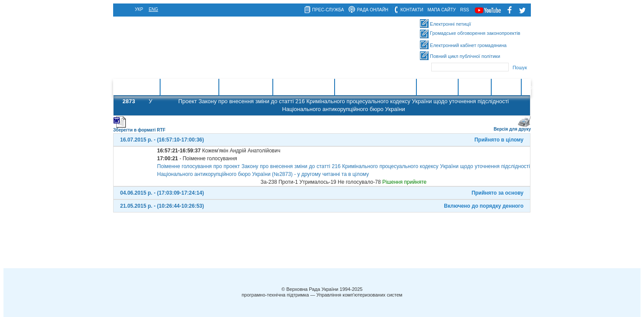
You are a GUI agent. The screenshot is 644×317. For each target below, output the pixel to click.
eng (154, 9)
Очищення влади (304, 87)
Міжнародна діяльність (376, 87)
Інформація (437, 87)
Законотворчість (189, 87)
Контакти (475, 87)
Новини (535, 87)
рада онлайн (372, 10)
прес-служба (328, 10)
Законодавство (246, 87)
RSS (465, 10)
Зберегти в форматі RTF (139, 128)
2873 (129, 101)
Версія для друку (512, 127)
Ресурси (506, 87)
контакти (412, 10)
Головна (145, 87)
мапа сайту (442, 10)
